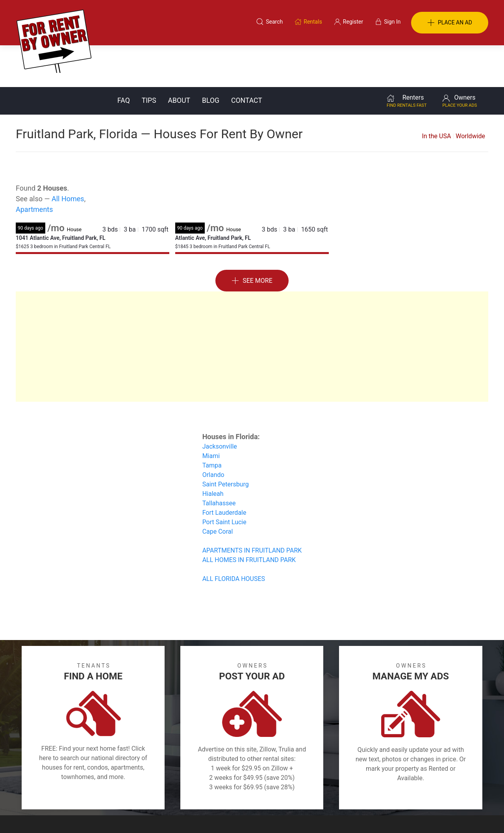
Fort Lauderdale (224, 471)
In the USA (436, 94)
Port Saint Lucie (224, 480)
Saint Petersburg (226, 442)
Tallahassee (219, 461)
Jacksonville (220, 405)
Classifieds (123, 795)
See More (252, 239)
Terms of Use (171, 795)
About (179, 59)
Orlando (213, 433)
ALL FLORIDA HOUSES (234, 537)
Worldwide (470, 94)
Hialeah (213, 452)
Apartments (34, 168)
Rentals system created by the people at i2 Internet (376, 815)
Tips (149, 59)
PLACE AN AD (450, 23)
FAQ (124, 59)
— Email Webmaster (464, 815)
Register (384, 795)
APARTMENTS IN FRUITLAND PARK (252, 509)
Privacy (258, 795)
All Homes (68, 157)
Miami (211, 414)
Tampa (212, 424)
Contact (247, 59)
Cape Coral (218, 490)
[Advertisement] (252, 305)
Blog (211, 59)
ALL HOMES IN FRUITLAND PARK (249, 518)
